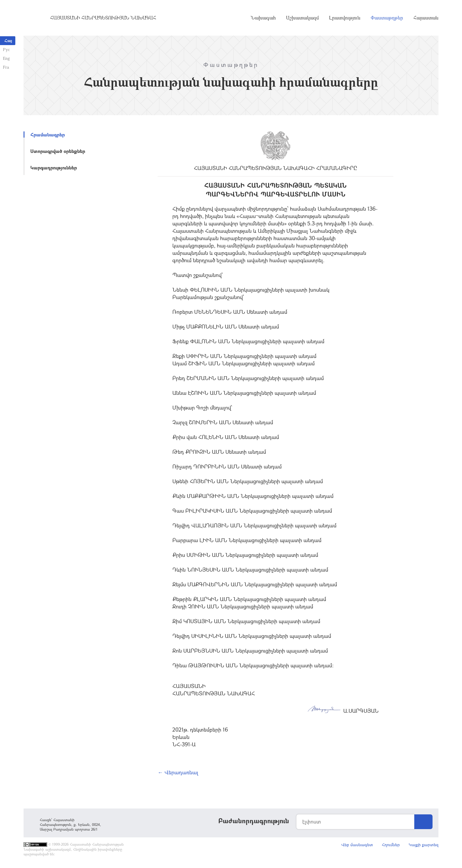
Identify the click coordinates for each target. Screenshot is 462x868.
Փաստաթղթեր (387, 18)
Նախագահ (263, 18)
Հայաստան (426, 18)
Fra (6, 67)
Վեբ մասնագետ (357, 845)
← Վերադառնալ (178, 772)
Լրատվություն (345, 18)
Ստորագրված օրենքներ (58, 151)
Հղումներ (391, 845)
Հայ (8, 41)
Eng (6, 58)
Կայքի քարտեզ (424, 845)
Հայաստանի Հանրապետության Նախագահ (103, 18)
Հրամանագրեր (48, 135)
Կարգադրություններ (54, 168)
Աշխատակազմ (302, 18)
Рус (6, 49)
